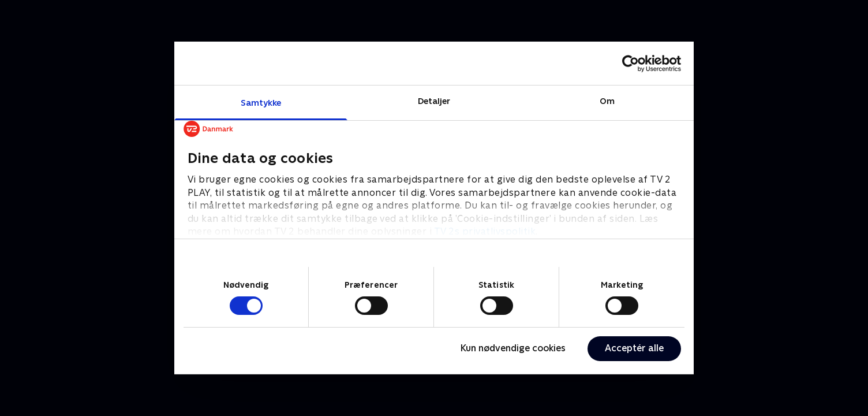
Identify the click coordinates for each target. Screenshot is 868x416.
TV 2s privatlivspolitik (485, 231)
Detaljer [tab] (434, 101)
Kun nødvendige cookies (513, 348)
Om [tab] (607, 101)
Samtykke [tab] (261, 103)
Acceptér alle (634, 348)
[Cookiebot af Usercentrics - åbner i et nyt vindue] (631, 64)
